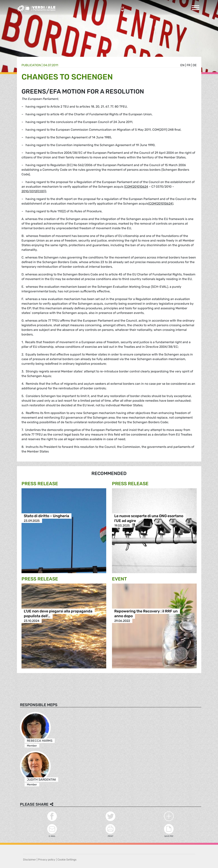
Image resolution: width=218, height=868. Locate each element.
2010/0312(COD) (33, 191)
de (195, 65)
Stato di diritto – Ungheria (46, 516)
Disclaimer (29, 860)
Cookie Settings (67, 860)
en (182, 65)
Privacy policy (47, 860)
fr (189, 65)
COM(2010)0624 (137, 187)
